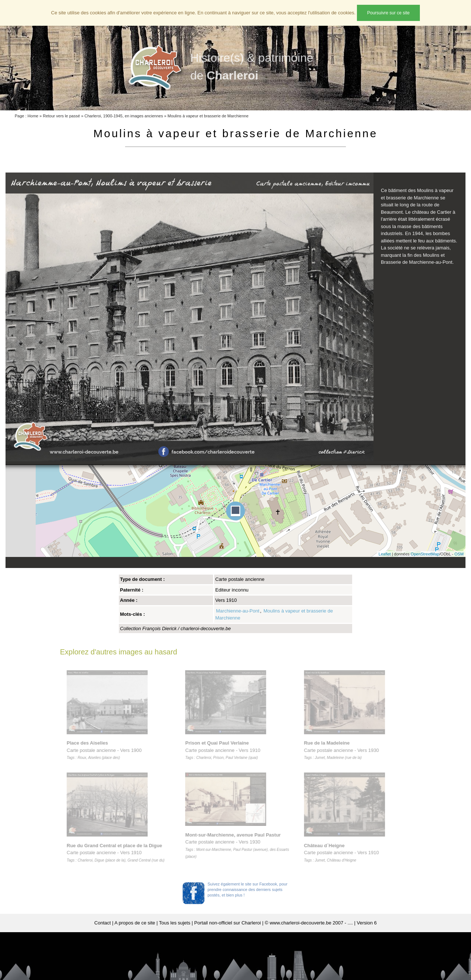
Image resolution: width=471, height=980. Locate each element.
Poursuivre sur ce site (388, 13)
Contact (102, 923)
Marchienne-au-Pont (238, 611)
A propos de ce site (135, 923)
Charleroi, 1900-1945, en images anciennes (124, 116)
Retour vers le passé (61, 116)
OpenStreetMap (425, 554)
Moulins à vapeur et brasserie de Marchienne (208, 116)
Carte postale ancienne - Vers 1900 (106, 750)
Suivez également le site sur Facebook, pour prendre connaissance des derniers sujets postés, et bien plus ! (247, 890)
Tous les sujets (175, 923)
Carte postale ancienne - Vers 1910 (117, 853)
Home (33, 116)
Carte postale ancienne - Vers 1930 (343, 750)
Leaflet (385, 554)
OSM (459, 554)
